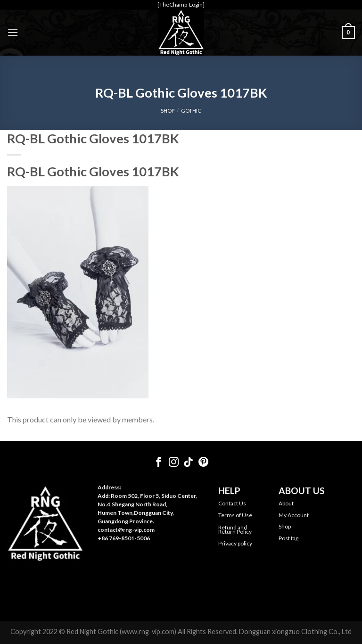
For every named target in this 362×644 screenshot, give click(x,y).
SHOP (168, 111)
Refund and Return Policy (235, 530)
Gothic (191, 111)
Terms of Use (235, 515)
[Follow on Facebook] (159, 463)
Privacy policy (235, 543)
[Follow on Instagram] (174, 463)
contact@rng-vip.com (126, 530)
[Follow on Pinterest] (203, 463)
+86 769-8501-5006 (124, 538)
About (286, 503)
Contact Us (232, 503)
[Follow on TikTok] (188, 463)
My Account (294, 515)
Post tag (288, 538)
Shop (285, 526)
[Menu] (13, 32)
